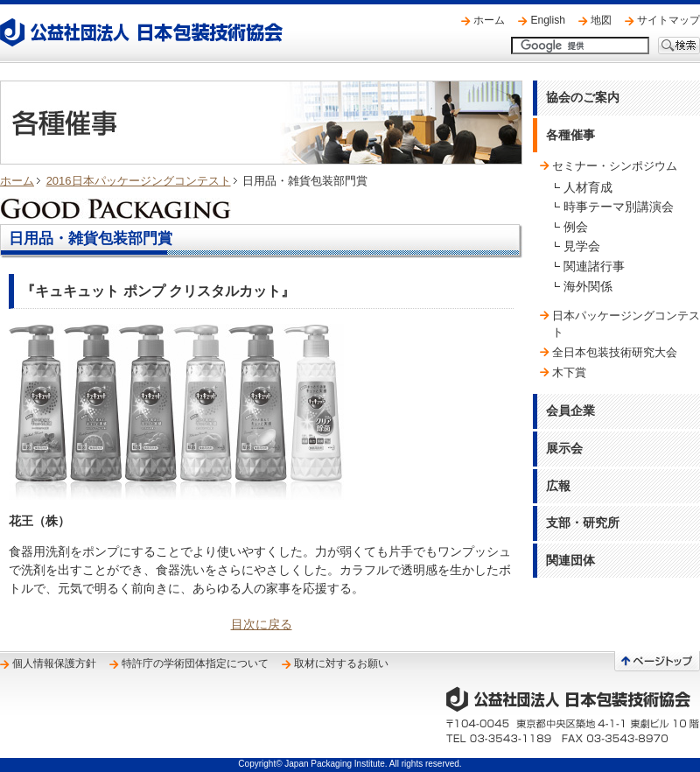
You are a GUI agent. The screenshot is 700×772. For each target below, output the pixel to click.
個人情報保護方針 (54, 663)
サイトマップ (668, 20)
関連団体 (570, 560)
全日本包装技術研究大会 (615, 352)
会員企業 (570, 411)
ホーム (489, 20)
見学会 (582, 246)
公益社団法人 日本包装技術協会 (141, 32)
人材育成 (588, 187)
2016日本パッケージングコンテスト (139, 181)
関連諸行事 (594, 266)
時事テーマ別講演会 (619, 207)
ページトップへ (657, 661)
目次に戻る (262, 624)
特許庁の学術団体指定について (195, 663)
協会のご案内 (583, 97)
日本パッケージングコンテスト (626, 323)
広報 (558, 486)
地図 (601, 20)
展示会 (564, 448)
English (548, 20)
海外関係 (588, 286)
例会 (576, 227)
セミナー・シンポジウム (615, 166)
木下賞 (569, 372)
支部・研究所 (583, 523)
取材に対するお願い (341, 663)
